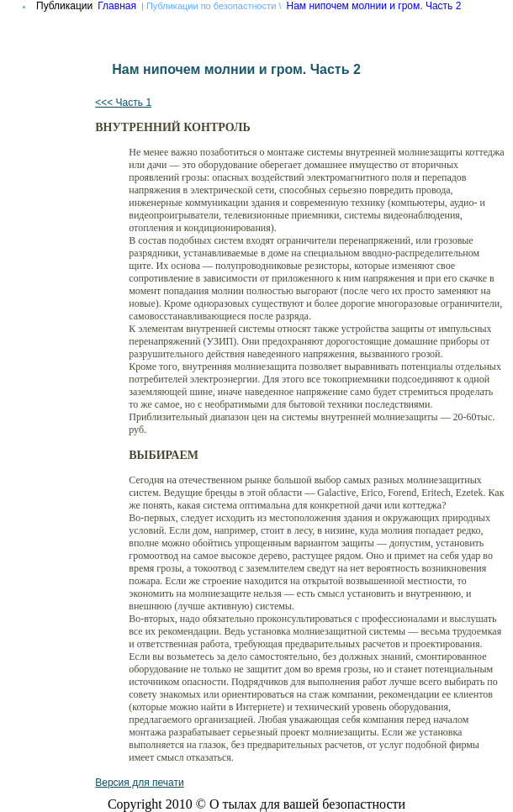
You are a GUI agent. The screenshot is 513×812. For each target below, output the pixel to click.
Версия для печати (139, 783)
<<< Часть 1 (123, 103)
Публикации (64, 6)
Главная (117, 6)
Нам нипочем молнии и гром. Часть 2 (374, 6)
